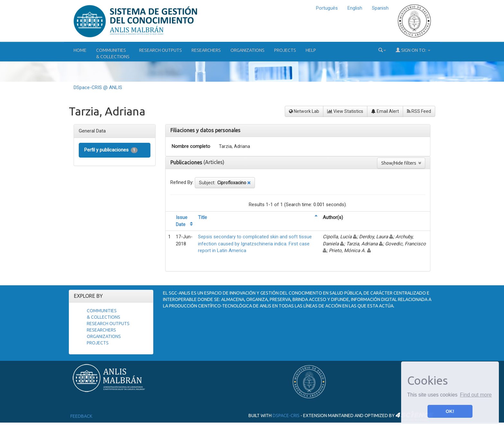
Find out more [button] (476, 395)
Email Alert (385, 111)
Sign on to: (413, 50)
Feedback (81, 416)
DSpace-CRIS (286, 415)
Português (327, 8)
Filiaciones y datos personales (205, 130)
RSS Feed (419, 111)
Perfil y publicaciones (111, 150)
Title (203, 217)
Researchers (206, 50)
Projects (285, 50)
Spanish (380, 8)
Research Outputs (161, 50)
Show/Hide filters (401, 163)
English (355, 8)
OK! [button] (450, 411)
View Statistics (345, 111)
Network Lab (304, 111)
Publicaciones (187, 162)
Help (311, 50)
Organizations (248, 50)
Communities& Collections (113, 53)
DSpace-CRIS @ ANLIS (98, 87)
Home (80, 50)
